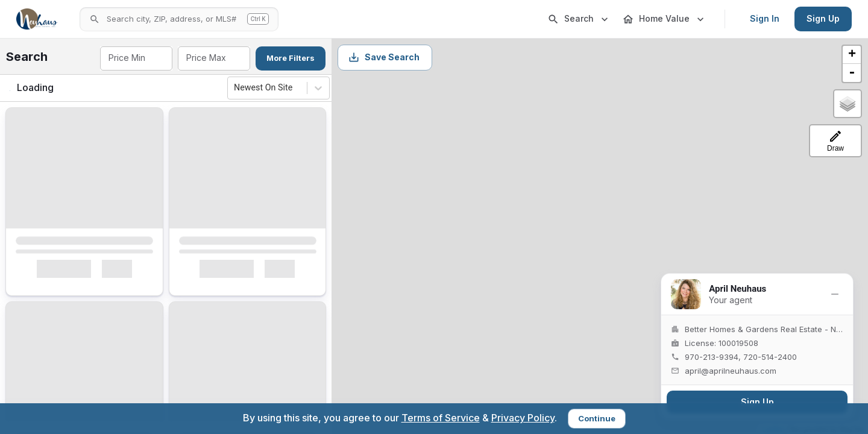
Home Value (664, 19)
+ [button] (852, 55)
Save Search (384, 57)
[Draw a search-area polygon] (835, 141)
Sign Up (823, 18)
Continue (597, 418)
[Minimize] (835, 294)
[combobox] (135, 58)
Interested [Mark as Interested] (63, 277)
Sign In (765, 18)
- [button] (852, 73)
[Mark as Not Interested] (124, 277)
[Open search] (179, 19)
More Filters (291, 58)
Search (579, 19)
